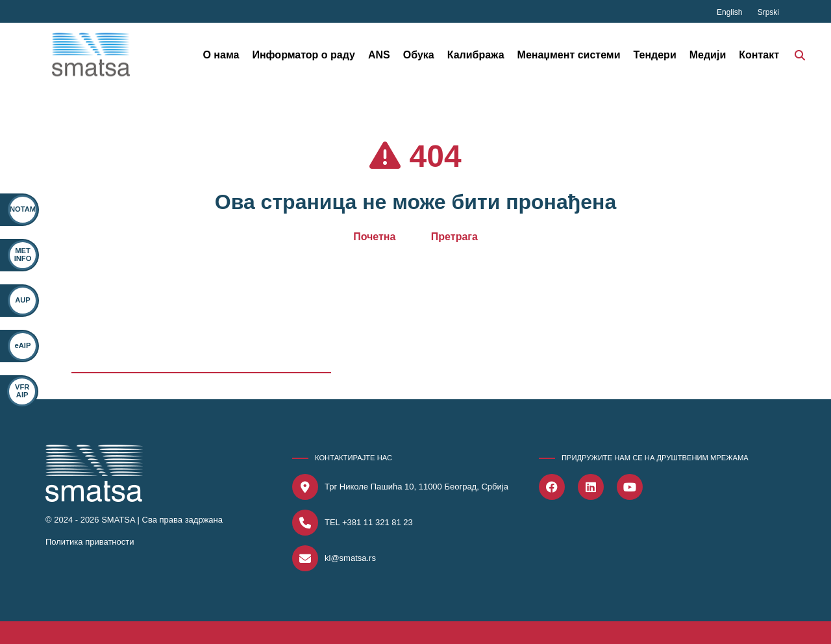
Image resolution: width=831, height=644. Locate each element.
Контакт (759, 55)
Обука (419, 55)
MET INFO (23, 254)
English (731, 12)
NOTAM (23, 209)
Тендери (655, 55)
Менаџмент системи (569, 55)
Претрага (454, 237)
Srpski (768, 12)
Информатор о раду (304, 55)
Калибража (476, 55)
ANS (379, 55)
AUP (23, 300)
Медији (708, 55)
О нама (221, 55)
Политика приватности (90, 542)
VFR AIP (16, 390)
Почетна (374, 237)
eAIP (21, 345)
